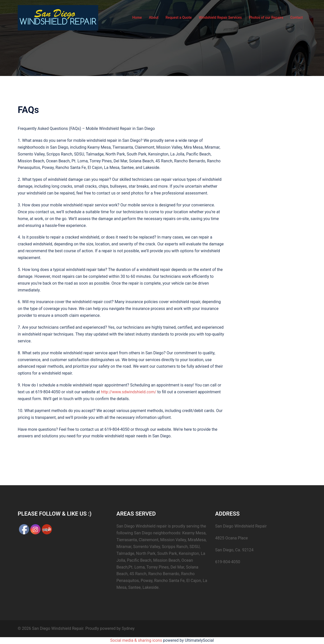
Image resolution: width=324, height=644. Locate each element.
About (154, 17)
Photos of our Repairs (266, 17)
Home (137, 17)
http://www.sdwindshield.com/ (129, 392)
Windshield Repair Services (220, 17)
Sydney (128, 628)
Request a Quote (179, 17)
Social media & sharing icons (137, 640)
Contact (297, 17)
